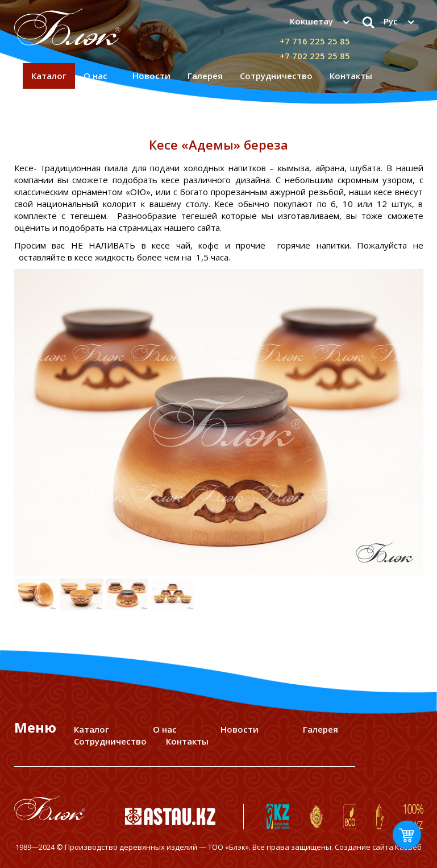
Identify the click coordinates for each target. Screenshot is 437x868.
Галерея (205, 76)
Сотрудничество (276, 76)
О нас (95, 76)
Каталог (49, 76)
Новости (151, 76)
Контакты (351, 76)
